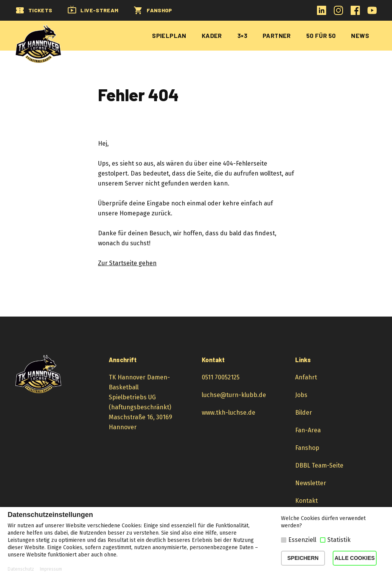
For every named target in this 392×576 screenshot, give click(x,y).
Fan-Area (308, 430)
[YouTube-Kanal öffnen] (372, 13)
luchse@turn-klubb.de (234, 395)
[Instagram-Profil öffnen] (338, 13)
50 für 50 (321, 35)
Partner (277, 35)
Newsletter (311, 483)
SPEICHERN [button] (303, 558)
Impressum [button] (51, 569)
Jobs (301, 395)
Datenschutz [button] (21, 569)
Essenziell (302, 540)
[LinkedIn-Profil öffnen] (322, 13)
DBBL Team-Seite (319, 465)
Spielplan (169, 35)
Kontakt (306, 501)
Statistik (339, 540)
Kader (212, 35)
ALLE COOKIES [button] (355, 558)
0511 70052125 (221, 377)
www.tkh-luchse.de (229, 413)
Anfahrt (306, 377)
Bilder (304, 413)
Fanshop (307, 448)
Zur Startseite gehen (127, 263)
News (360, 35)
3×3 (242, 35)
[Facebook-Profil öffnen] (355, 13)
